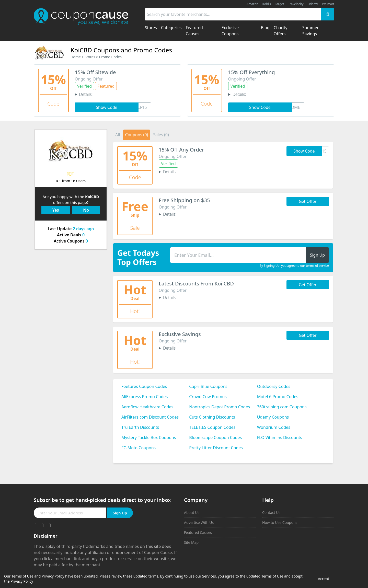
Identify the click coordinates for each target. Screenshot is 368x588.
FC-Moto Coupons (139, 448)
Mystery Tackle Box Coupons (149, 437)
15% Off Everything (252, 72)
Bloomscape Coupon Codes (215, 437)
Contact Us (271, 512)
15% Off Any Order (181, 150)
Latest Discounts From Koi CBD (196, 284)
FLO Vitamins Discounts (280, 437)
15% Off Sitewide (95, 72)
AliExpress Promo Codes (145, 397)
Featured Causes (198, 532)
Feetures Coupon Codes (144, 386)
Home (76, 57)
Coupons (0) (137, 135)
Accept (324, 579)
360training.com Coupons (282, 407)
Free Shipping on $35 (184, 200)
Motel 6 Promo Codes (278, 397)
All (118, 135)
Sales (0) (161, 135)
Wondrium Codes (274, 427)
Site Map (191, 542)
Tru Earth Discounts (140, 427)
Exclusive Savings (180, 334)
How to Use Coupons (280, 522)
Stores (90, 57)
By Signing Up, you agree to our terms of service (294, 266)
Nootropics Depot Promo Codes (220, 407)
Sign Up (120, 513)
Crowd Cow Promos (208, 397)
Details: (86, 94)
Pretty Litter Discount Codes (216, 448)
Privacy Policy (53, 576)
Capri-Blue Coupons (208, 386)
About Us (192, 512)
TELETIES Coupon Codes (212, 427)
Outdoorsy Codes (274, 386)
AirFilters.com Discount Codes (150, 417)
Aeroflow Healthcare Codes (147, 407)
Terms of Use (22, 576)
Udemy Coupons (273, 417)
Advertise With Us (199, 522)
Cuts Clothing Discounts (212, 417)
